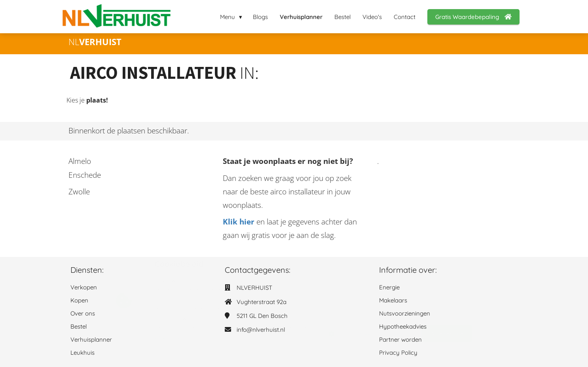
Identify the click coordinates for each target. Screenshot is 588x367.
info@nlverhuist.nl (261, 330)
